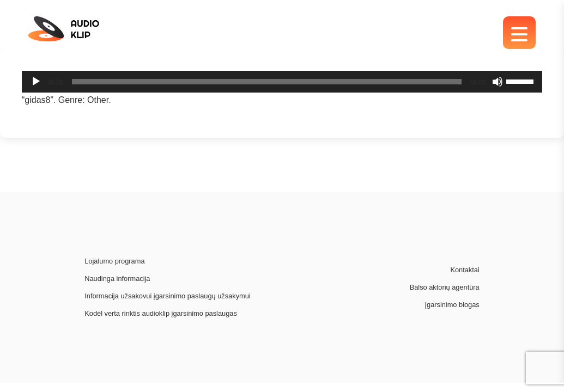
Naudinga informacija (117, 278)
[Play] (36, 82)
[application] (282, 82)
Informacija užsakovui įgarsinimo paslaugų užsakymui (167, 296)
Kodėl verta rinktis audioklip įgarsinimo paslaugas (161, 313)
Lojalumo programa (114, 261)
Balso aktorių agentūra (445, 287)
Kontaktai (465, 270)
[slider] (267, 82)
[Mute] (498, 82)
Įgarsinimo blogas (452, 305)
